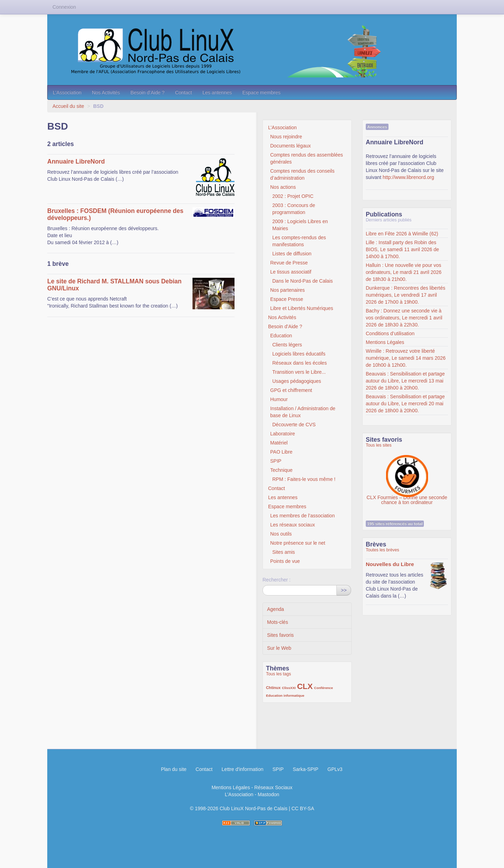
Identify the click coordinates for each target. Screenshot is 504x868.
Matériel (279, 443)
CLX (305, 686)
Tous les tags (279, 674)
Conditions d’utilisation (390, 333)
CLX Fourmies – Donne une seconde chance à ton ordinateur (407, 473)
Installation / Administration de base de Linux (303, 412)
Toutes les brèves (382, 550)
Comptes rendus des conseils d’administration (302, 174)
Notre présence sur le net (298, 543)
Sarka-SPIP (305, 769)
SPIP (276, 461)
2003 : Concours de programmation (294, 209)
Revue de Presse (289, 263)
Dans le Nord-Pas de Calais (303, 281)
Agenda (275, 609)
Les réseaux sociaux (293, 525)
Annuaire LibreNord (76, 161)
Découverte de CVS (294, 425)
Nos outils (281, 534)
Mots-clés (278, 622)
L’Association (67, 92)
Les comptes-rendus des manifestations (299, 241)
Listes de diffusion (292, 254)
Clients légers (287, 345)
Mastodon (268, 794)
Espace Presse (287, 299)
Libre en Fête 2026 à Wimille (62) (402, 234)
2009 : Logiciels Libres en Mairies (300, 225)
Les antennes (217, 92)
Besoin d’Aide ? (148, 92)
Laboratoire (283, 434)
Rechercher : (276, 580)
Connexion (64, 7)
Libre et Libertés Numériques (302, 308)
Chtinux (273, 688)
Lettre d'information (242, 769)
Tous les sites (379, 445)
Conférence (323, 688)
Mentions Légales (385, 342)
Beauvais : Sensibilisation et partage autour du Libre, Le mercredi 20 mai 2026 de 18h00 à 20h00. (405, 404)
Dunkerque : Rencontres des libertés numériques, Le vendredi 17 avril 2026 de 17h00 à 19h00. (405, 295)
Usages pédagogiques (297, 381)
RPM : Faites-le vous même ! (304, 479)
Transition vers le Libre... (299, 372)
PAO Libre (281, 452)
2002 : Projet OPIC (293, 196)
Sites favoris (280, 635)
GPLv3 (335, 769)
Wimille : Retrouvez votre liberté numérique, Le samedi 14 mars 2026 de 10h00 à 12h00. (406, 358)
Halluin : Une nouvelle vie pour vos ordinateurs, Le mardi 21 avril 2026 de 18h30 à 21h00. (404, 272)
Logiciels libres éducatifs (299, 354)
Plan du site (174, 769)
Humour (279, 399)
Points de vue (285, 561)
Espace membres (261, 92)
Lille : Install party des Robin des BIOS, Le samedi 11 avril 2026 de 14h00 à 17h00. (402, 249)
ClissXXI (289, 688)
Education (281, 336)
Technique (281, 470)
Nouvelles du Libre (390, 564)
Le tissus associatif (291, 272)
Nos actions (283, 187)
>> (344, 590)
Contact (183, 92)
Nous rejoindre (286, 137)
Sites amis (284, 552)
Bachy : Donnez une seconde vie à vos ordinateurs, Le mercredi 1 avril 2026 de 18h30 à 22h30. (404, 318)
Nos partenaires (288, 290)
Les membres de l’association (302, 516)
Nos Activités (106, 92)
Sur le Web (279, 648)
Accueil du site (68, 106)
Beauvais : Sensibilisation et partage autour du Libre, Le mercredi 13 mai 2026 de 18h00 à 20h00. (405, 381)
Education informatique (285, 695)
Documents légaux (290, 146)
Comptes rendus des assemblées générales (307, 158)
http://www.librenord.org (408, 177)
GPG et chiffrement (291, 390)
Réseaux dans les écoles (300, 363)
